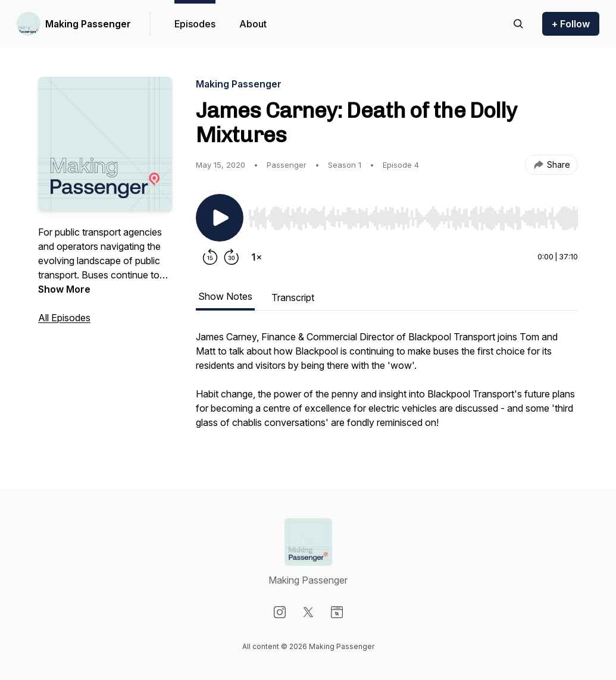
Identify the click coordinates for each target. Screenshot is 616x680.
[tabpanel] (387, 386)
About (253, 24)
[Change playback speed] (257, 257)
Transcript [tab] (293, 297)
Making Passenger (88, 24)
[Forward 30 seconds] (232, 257)
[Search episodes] (518, 24)
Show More (64, 289)
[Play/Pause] (220, 218)
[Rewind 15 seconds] (210, 257)
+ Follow (571, 24)
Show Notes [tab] (225, 296)
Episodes (195, 24)
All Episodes (64, 318)
